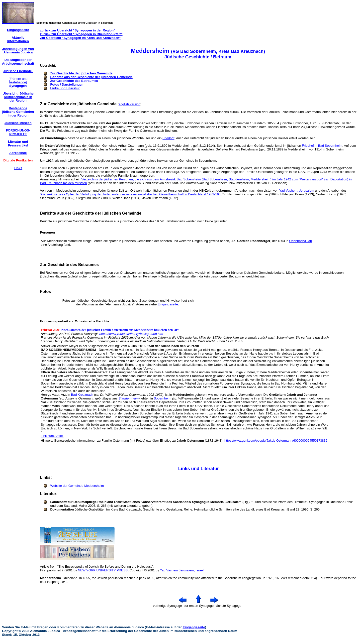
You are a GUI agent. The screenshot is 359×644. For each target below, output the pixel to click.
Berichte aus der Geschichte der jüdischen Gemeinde (91, 77)
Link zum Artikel (52, 436)
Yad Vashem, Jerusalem (297, 191)
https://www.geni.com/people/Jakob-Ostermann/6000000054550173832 (276, 441)
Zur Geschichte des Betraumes (74, 81)
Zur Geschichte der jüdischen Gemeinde (81, 73)
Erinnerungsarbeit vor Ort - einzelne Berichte (75, 321)
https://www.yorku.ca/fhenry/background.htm (131, 334)
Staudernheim (129, 398)
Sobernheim (163, 398)
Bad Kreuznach (82, 395)
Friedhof (169, 138)
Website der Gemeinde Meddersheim (77, 486)
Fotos (46, 292)
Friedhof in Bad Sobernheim (322, 146)
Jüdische (18, 71)
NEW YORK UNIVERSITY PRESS (103, 570)
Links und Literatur (65, 88)
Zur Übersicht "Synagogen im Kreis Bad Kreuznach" (81, 38)
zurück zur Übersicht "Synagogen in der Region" (78, 30)
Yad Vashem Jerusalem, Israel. (182, 570)
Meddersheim (51, 578)
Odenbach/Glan (301, 241)
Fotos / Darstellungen (67, 84)
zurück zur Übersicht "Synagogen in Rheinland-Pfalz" (81, 34)
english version (130, 104)
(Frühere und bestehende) (18, 82)
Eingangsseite (168, 304)
